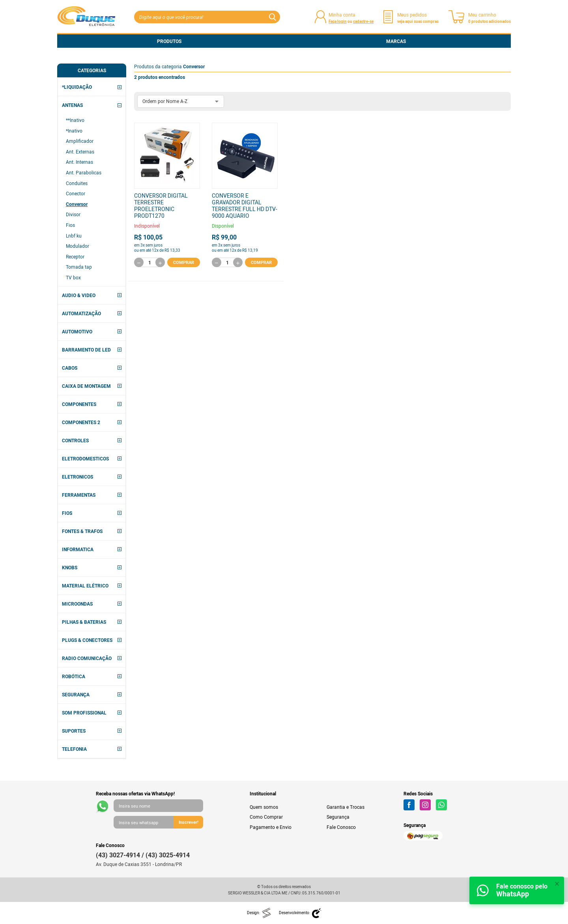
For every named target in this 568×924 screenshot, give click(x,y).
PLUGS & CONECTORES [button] (87, 640)
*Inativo (74, 131)
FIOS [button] (67, 513)
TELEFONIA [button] (74, 749)
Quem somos (264, 807)
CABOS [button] (70, 368)
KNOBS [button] (70, 567)
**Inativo (75, 120)
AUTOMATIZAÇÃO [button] (81, 313)
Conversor (77, 204)
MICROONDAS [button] (77, 604)
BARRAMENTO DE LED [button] (86, 350)
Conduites (77, 183)
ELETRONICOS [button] (78, 477)
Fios (70, 225)
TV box (73, 277)
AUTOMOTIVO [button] (77, 331)
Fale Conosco (341, 827)
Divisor (73, 214)
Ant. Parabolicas (84, 172)
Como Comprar (266, 817)
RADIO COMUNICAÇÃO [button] (87, 658)
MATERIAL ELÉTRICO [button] (85, 585)
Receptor (75, 256)
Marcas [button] (396, 41)
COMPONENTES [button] (79, 404)
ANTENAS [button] (72, 105)
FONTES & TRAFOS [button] (82, 531)
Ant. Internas (79, 162)
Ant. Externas (80, 152)
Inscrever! (189, 822)
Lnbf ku (74, 236)
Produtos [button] (169, 41)
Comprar (184, 262)
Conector (76, 193)
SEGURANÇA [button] (76, 694)
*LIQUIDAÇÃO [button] (77, 87)
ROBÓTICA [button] (74, 676)
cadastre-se (363, 21)
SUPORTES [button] (74, 731)
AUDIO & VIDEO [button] (79, 295)
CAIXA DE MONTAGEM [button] (86, 386)
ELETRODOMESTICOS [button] (85, 458)
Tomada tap (79, 267)
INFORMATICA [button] (78, 549)
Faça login (338, 21)
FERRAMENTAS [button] (79, 495)
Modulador (78, 246)
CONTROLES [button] (75, 440)
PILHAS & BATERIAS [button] (84, 622)
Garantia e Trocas (346, 807)
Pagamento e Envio (271, 827)
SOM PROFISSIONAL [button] (84, 713)
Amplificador (80, 141)
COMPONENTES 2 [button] (81, 422)
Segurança (338, 817)
